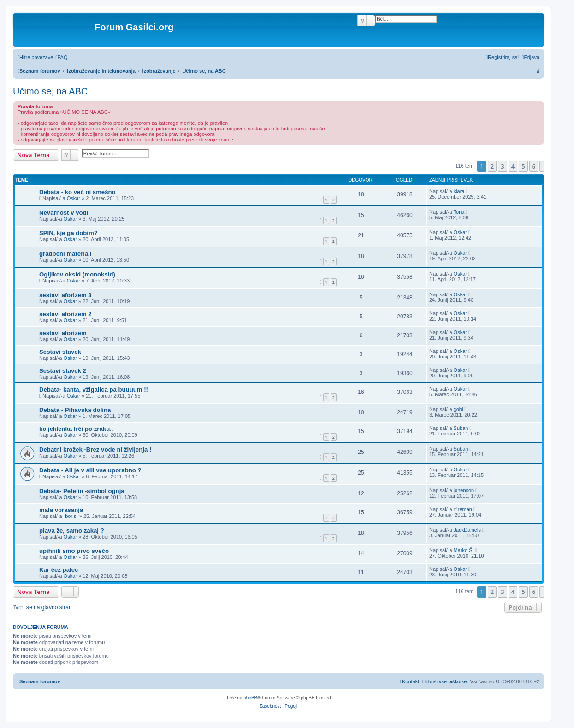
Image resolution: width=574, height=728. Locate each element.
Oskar (74, 198)
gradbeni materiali (65, 254)
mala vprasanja (61, 510)
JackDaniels (467, 530)
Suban (461, 428)
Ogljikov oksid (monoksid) (77, 274)
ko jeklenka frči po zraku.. (76, 429)
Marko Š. (464, 550)
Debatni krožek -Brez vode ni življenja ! (95, 449)
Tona (459, 212)
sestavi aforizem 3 (65, 295)
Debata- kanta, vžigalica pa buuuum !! (94, 390)
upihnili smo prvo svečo (74, 551)
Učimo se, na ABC (50, 91)
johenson (464, 490)
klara (459, 191)
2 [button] (492, 166)
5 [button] (523, 166)
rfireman (463, 509)
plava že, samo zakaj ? (72, 531)
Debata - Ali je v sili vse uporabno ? (90, 470)
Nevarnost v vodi (64, 213)
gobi (459, 409)
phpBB (250, 698)
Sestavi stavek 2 (63, 371)
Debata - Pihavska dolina (75, 410)
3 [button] (502, 166)
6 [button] (534, 166)
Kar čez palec (59, 570)
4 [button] (513, 166)
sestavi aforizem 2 (65, 314)
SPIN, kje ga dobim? (68, 233)
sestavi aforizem (63, 333)
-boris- (71, 516)
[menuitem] (61, 57)
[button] (542, 166)
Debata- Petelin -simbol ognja (82, 491)
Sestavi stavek (60, 352)
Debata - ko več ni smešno (77, 192)
